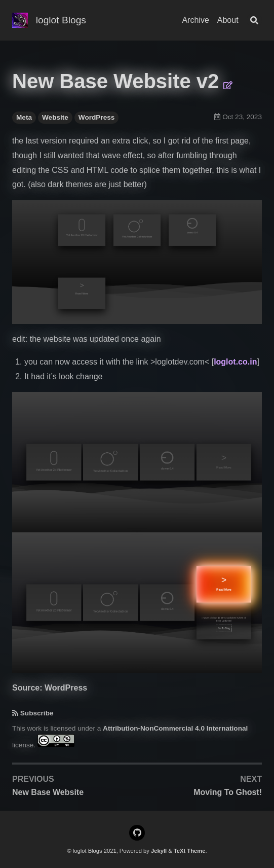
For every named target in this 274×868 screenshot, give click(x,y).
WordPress (97, 117)
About (228, 20)
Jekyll (159, 851)
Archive (195, 20)
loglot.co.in (235, 362)
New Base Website (48, 792)
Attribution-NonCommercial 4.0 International (175, 728)
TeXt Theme (190, 851)
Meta (24, 117)
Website (55, 117)
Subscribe (37, 713)
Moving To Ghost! (228, 792)
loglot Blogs (61, 20)
